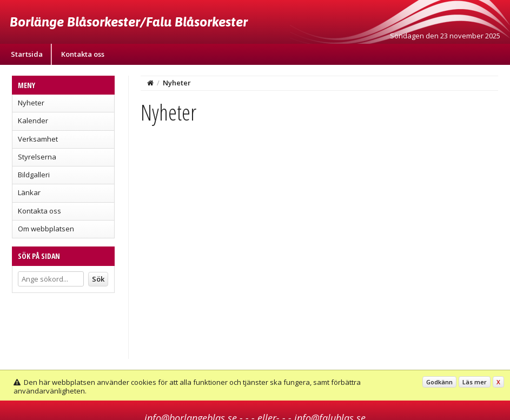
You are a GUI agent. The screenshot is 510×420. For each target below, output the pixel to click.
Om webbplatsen (46, 229)
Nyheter (31, 103)
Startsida (27, 54)
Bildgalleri (34, 175)
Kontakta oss (83, 54)
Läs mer (475, 382)
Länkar (29, 192)
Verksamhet (38, 139)
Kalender (33, 121)
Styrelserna (37, 157)
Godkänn (439, 382)
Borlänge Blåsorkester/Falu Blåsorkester (129, 22)
